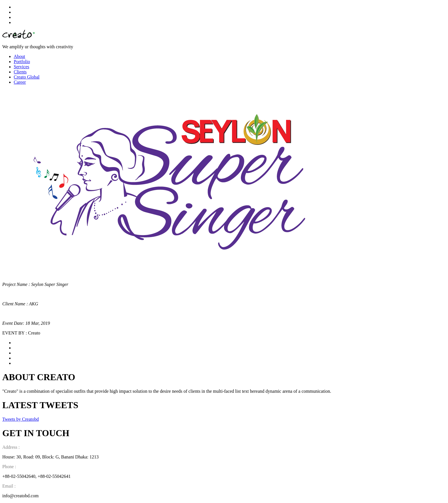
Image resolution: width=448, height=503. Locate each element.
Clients (20, 72)
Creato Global (27, 77)
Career (20, 82)
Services (21, 67)
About (19, 56)
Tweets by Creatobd (21, 419)
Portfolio (22, 62)
